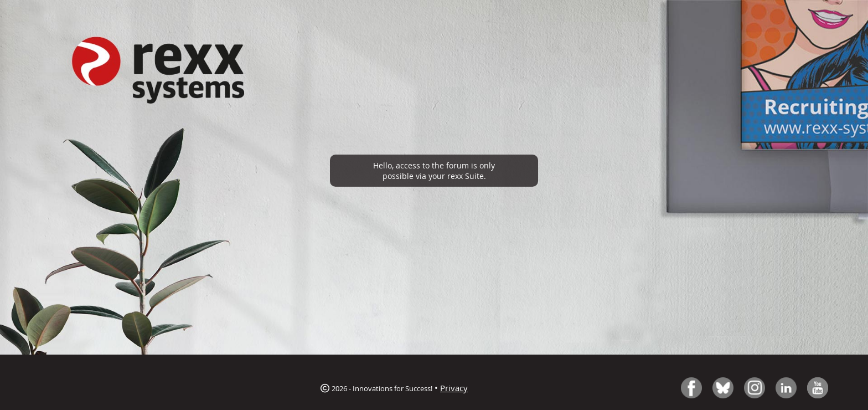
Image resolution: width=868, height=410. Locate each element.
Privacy (454, 388)
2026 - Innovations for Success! (376, 388)
